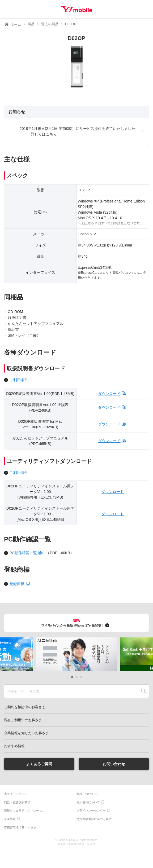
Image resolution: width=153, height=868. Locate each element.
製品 (31, 24)
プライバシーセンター (91, 810)
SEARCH (144, 691)
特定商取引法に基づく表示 (94, 819)
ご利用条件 (19, 380)
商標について (85, 794)
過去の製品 (50, 24)
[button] (72, 677)
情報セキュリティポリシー (22, 810)
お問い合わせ (114, 764)
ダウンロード (109, 394)
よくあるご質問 (39, 764)
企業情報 (10, 819)
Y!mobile (77, 9)
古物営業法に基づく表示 (20, 827)
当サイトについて (16, 794)
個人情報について (88, 802)
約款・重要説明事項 (17, 802)
